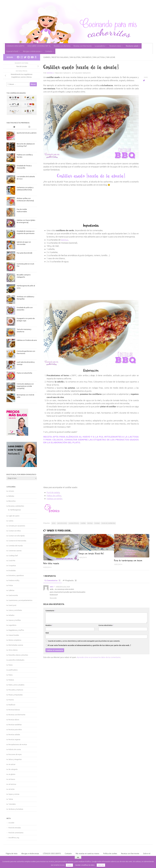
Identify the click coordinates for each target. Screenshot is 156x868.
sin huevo (87, 57)
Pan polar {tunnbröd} (24, 253)
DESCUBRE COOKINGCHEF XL (39, 46)
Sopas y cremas (14, 794)
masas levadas (14, 635)
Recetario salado (132, 46)
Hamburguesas (15, 510)
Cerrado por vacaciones (17, 526)
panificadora (13, 670)
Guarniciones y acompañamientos (20, 600)
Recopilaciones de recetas (18, 744)
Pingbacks (70, 580)
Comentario (50, 611)
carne (54, 523)
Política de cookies (110, 854)
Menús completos (15, 640)
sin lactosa (99, 57)
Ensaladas (12, 570)
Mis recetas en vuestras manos (87, 854)
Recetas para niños (15, 730)
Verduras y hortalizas (16, 809)
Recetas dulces (14, 720)
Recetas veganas (14, 739)
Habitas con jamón (54, 499)
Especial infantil (12, 51)
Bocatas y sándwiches (16, 506)
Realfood (12, 705)
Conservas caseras (15, 551)
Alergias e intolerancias (32, 51)
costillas (83, 523)
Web (47, 633)
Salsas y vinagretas (15, 759)
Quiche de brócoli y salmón (27, 133)
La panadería (100, 46)
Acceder (11, 823)
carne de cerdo (62, 523)
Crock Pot (12, 561)
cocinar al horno (74, 523)
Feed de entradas (15, 828)
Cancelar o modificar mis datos (85, 865)
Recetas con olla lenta (62, 46)
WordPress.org (14, 838)
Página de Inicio (12, 854)
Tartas (11, 799)
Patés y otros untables (16, 685)
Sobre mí (147, 854)
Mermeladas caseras (16, 645)
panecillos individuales (16, 660)
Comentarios (53, 580)
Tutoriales (12, 804)
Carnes (47, 57)
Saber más (101, 865)
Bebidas (11, 496)
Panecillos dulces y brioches (18, 655)
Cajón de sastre (14, 516)
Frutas (11, 585)
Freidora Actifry (14, 580)
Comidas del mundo (16, 546)
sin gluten (75, 57)
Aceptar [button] (69, 865)
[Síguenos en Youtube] (32, 57)
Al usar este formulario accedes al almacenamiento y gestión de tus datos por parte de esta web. (89, 645)
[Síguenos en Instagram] (22, 57)
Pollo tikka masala (51, 563)
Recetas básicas (14, 710)
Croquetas (12, 566)
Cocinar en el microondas (17, 541)
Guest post (12, 605)
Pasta (10, 675)
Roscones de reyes (15, 754)
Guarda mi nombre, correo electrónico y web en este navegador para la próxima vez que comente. (84, 641)
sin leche (111, 57)
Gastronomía (13, 595)
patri (52, 587)
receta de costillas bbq (108, 523)
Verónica (50, 73)
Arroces (11, 491)
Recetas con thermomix (83, 46)
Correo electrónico (106, 625)
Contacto (49, 51)
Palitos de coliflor (54, 496)
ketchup (65, 240)
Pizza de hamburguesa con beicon (128, 560)
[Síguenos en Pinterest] (29, 57)
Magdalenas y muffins (16, 630)
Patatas (11, 680)
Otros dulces (13, 650)
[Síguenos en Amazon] (36, 57)
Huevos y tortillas (15, 620)
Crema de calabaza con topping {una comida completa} (25, 386)
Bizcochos (12, 501)
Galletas (11, 590)
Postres (11, 700)
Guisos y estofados (15, 610)
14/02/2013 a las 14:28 (63, 587)
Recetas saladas (60, 57)
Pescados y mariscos (16, 690)
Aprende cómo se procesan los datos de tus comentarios (99, 657)
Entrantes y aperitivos (16, 575)
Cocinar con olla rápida (17, 536)
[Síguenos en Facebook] (18, 57)
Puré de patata (53, 492)
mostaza (97, 523)
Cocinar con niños (15, 531)
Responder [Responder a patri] (53, 598)
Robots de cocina (15, 749)
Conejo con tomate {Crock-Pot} (91, 554)
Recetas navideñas (15, 725)
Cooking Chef (13, 556)
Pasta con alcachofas (24, 373)
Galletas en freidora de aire (27, 340)
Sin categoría (13, 769)
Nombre (49, 625)
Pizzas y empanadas (16, 695)
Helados (11, 615)
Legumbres (12, 625)
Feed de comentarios (16, 833)
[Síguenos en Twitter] (25, 57)
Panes (11, 665)
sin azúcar (12, 764)
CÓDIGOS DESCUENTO (15, 46)
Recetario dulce (115, 46)
